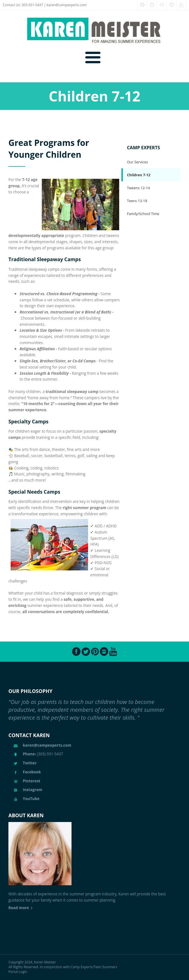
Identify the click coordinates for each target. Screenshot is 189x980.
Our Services (138, 162)
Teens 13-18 (137, 201)
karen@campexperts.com (67, 5)
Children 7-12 (139, 175)
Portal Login (18, 972)
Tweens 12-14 (139, 188)
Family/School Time (143, 214)
